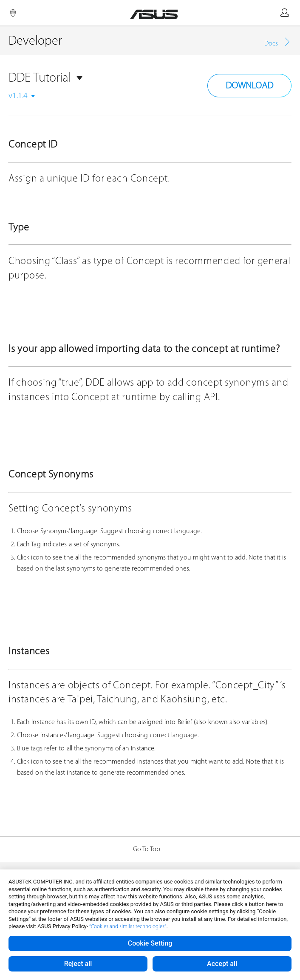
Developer (35, 41)
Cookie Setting (150, 943)
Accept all (222, 964)
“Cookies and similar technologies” (128, 927)
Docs (271, 44)
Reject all (78, 964)
